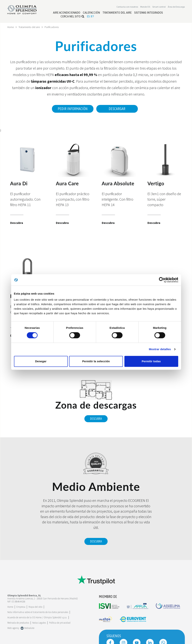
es (90, 17)
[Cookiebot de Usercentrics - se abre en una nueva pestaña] (162, 280)
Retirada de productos (18, 622)
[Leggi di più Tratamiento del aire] (117, 13)
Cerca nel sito (72, 17)
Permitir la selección (96, 361)
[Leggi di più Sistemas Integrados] (149, 13)
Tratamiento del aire (29, 27)
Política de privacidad (60, 622)
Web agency (13, 627)
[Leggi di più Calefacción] (91, 13)
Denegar (41, 361)
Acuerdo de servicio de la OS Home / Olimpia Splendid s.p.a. (37, 617)
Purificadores (52, 27)
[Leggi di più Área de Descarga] (176, 7)
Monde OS (145, 7)
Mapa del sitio (35, 606)
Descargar (117, 109)
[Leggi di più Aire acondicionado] (67, 13)
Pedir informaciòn (72, 109)
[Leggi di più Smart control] (159, 7)
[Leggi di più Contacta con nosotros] (127, 7)
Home (11, 27)
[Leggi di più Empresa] (21, 606)
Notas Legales (39, 622)
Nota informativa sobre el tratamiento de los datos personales (38, 611)
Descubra (96, 418)
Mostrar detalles (160, 349)
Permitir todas (151, 361)
